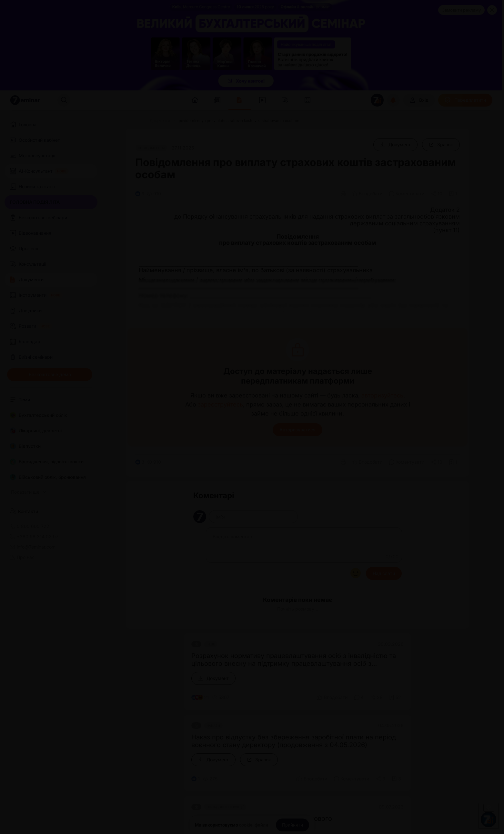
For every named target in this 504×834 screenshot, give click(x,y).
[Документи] (160, 121)
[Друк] (343, 194)
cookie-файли (254, 825)
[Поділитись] (437, 194)
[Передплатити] (465, 100)
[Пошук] (64, 100)
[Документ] (395, 145)
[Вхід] (419, 100)
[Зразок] (441, 145)
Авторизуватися (297, 430)
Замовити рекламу (461, 10)
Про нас (22, 557)
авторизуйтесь (382, 396)
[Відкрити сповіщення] (393, 100)
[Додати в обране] (453, 194)
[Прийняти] (292, 825)
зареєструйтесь (220, 405)
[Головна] (133, 121)
